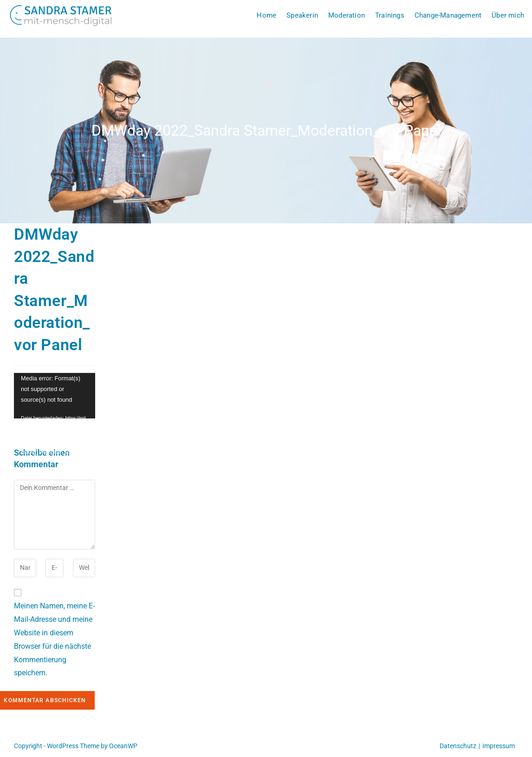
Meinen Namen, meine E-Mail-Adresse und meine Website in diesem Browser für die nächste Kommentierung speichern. (54, 639)
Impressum (499, 746)
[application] (55, 396)
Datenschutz (458, 746)
